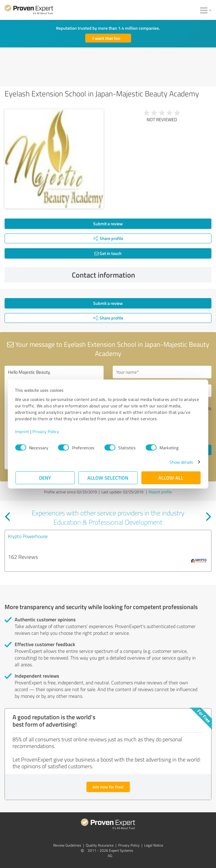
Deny (45, 478)
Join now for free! (108, 787)
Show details (181, 462)
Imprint (23, 431)
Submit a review (108, 224)
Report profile (160, 492)
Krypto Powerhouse (28, 536)
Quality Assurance (100, 845)
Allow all (171, 478)
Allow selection (108, 478)
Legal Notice (154, 845)
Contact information (140, 275)
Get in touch (108, 253)
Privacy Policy (46, 431)
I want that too (106, 38)
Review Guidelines (67, 845)
